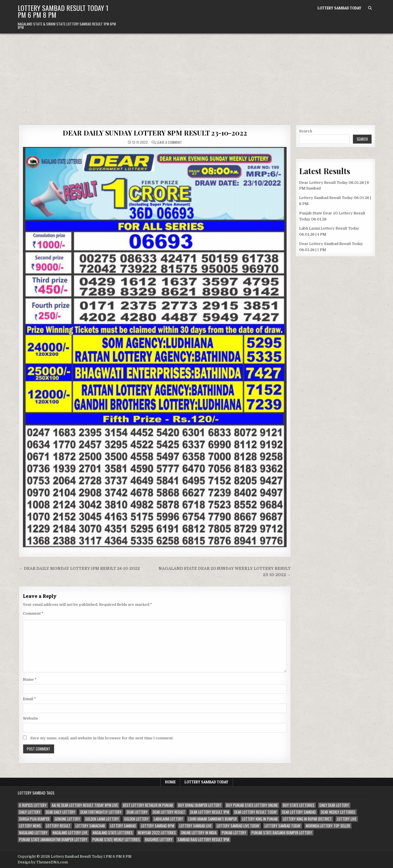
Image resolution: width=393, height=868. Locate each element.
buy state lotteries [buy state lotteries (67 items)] (299, 805)
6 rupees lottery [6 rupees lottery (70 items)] (33, 805)
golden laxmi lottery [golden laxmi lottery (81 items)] (102, 819)
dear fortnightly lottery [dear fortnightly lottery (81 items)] (101, 812)
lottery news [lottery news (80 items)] (30, 826)
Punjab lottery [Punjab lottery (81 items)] (234, 833)
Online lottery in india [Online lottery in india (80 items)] (199, 833)
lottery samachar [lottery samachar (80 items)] (90, 826)
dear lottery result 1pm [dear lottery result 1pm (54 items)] (210, 812)
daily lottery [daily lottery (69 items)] (30, 812)
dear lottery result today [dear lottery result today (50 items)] (256, 812)
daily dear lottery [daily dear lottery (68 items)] (334, 805)
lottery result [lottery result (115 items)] (58, 826)
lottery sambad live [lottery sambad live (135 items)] (195, 826)
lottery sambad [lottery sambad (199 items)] (123, 826)
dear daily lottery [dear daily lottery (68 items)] (60, 812)
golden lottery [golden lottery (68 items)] (136, 819)
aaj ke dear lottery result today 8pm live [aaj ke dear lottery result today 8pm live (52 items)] (85, 805)
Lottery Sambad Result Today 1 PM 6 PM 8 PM (63, 11)
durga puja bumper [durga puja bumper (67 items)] (34, 819)
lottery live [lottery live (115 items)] (347, 819)
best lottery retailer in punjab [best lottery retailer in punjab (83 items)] (148, 805)
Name (30, 679)
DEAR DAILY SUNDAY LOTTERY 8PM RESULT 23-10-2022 (155, 133)
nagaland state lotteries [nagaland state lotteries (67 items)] (113, 833)
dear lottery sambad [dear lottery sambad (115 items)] (299, 812)
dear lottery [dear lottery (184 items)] (137, 812)
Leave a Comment (169, 142)
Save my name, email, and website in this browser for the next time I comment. (102, 738)
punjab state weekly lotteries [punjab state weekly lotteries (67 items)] (116, 840)
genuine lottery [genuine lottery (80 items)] (67, 819)
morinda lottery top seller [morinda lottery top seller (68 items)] (328, 826)
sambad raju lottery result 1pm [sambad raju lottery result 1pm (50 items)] (203, 840)
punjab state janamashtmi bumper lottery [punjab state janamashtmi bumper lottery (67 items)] (53, 840)
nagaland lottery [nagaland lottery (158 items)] (33, 833)
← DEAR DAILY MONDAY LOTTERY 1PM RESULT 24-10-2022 (79, 569)
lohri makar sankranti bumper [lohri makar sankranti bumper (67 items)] (213, 819)
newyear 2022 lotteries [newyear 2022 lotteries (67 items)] (157, 833)
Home (170, 782)
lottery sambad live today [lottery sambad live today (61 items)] (238, 826)
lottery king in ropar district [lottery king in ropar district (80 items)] (307, 819)
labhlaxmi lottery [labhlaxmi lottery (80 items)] (168, 819)
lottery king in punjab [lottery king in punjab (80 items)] (260, 819)
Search (306, 131)
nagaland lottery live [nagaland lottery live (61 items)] (70, 833)
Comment (33, 613)
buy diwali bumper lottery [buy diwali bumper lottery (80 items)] (200, 805)
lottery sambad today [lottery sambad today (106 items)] (283, 826)
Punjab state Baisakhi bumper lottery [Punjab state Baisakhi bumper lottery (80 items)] (282, 833)
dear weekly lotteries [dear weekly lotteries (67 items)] (338, 812)
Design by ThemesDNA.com (43, 862)
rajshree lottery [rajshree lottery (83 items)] (159, 840)
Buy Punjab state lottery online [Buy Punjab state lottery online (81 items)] (252, 805)
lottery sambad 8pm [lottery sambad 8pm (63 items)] (158, 826)
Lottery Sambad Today (339, 8)
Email (29, 699)
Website (30, 718)
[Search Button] (370, 8)
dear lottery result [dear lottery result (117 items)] (169, 812)
